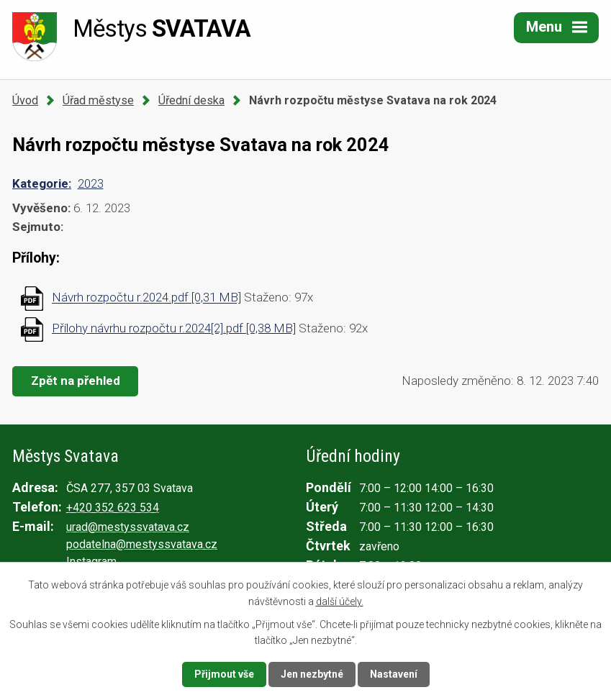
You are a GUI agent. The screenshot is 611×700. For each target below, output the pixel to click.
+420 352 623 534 (113, 508)
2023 (91, 183)
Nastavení (394, 674)
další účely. (340, 601)
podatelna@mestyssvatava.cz (142, 544)
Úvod (25, 100)
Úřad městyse (98, 100)
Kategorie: (42, 183)
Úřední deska (191, 100)
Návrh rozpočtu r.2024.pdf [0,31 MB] (146, 298)
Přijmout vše (224, 674)
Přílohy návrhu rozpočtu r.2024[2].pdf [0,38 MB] (174, 328)
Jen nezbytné (312, 674)
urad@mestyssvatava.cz (128, 527)
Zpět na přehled (76, 381)
